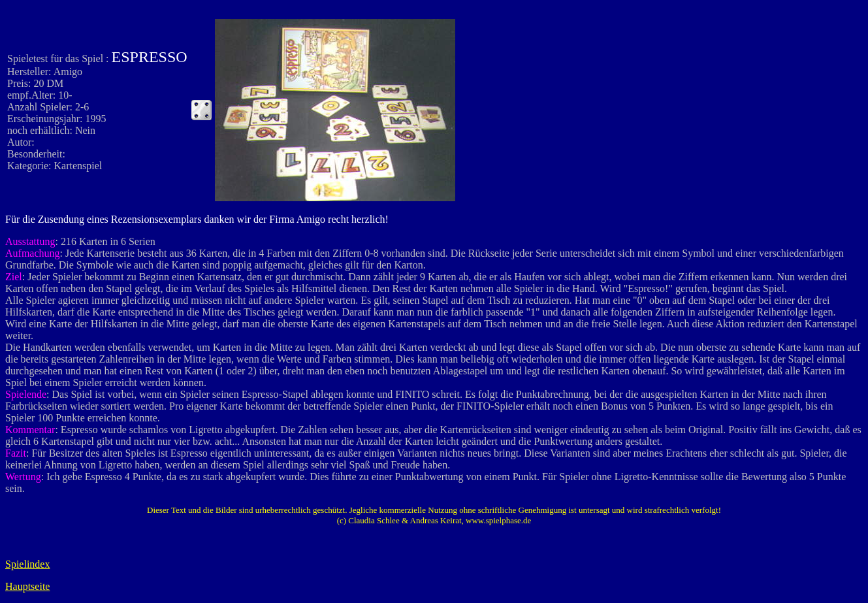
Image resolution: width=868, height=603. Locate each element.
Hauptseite (27, 586)
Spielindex (27, 564)
